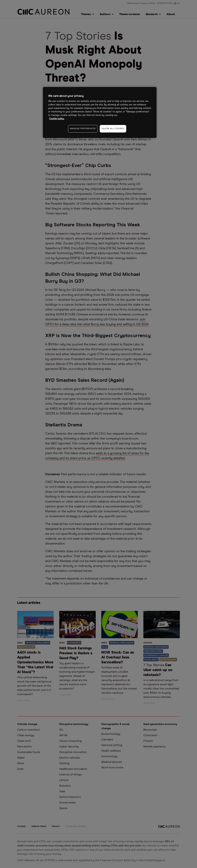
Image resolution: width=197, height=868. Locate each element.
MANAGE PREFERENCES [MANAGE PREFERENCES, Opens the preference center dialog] (83, 129)
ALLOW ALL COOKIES (113, 129)
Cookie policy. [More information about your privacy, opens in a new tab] (57, 119)
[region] (100, 112)
